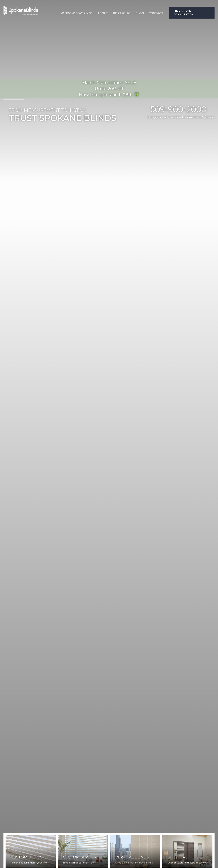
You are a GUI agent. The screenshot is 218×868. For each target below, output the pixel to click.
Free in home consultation (183, 12)
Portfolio (122, 13)
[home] (29, 13)
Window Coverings (77, 13)
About (103, 13)
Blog (140, 13)
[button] (77, 13)
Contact (156, 13)
